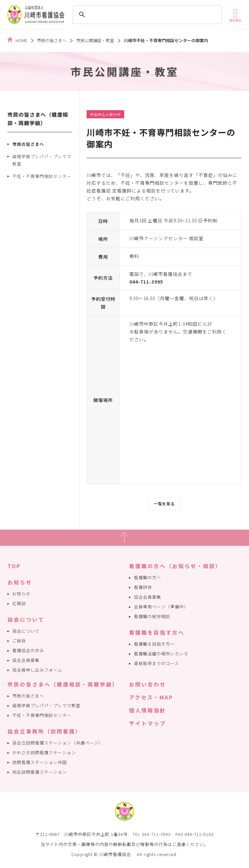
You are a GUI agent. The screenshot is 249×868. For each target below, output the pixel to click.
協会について (26, 619)
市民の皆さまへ (28, 144)
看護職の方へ (148, 577)
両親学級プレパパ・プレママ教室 (42, 160)
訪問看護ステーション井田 (40, 762)
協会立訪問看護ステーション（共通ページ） (58, 743)
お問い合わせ (148, 684)
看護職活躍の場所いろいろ (161, 654)
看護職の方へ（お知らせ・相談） (175, 566)
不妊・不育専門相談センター (42, 176)
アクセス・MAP (151, 697)
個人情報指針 (148, 710)
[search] (146, 15)
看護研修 (143, 587)
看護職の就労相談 (152, 616)
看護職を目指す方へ (157, 632)
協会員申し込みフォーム (37, 670)
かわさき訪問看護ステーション (44, 752)
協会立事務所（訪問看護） (44, 731)
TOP (14, 566)
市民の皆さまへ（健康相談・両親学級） (63, 684)
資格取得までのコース (156, 663)
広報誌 (19, 603)
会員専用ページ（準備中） (161, 607)
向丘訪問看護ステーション (40, 772)
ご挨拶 (19, 641)
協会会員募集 (26, 660)
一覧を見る (164, 504)
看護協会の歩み (28, 650)
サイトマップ (148, 723)
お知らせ (20, 582)
